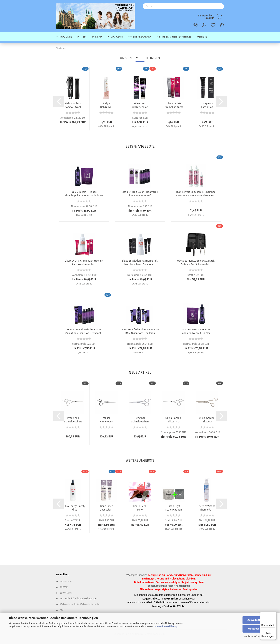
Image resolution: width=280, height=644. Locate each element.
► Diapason (115, 37)
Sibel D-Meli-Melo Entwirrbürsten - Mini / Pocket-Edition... (140, 508)
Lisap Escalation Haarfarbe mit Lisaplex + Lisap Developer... (140, 262)
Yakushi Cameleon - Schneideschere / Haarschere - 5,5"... (107, 420)
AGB (62, 610)
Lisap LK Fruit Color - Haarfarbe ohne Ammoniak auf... (140, 194)
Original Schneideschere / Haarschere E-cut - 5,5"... (140, 420)
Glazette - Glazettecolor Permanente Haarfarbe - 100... (140, 105)
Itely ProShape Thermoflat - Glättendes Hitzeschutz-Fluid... (207, 508)
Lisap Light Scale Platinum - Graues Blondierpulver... (174, 508)
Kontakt (64, 587)
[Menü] (274, 614)
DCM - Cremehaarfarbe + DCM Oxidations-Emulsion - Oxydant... (84, 331)
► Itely (82, 37)
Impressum (66, 581)
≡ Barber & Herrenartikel (174, 37)
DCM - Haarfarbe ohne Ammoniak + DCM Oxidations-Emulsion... (140, 331)
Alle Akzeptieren (257, 620)
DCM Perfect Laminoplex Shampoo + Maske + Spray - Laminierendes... (196, 194)
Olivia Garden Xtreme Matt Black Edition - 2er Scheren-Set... (196, 262)
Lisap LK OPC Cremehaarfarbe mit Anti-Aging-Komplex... (174, 105)
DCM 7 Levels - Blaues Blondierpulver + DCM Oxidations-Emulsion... (84, 194)
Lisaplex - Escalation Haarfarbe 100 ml (207, 105)
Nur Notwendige (257, 629)
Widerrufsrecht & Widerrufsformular (80, 604)
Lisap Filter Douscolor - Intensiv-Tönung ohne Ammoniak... (106, 508)
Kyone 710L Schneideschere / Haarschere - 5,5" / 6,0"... (73, 420)
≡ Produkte (64, 37)
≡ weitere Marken (140, 37)
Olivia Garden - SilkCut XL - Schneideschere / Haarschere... (174, 420)
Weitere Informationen (257, 636)
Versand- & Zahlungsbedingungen (79, 599)
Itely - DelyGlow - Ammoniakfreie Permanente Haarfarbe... (106, 105)
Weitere (202, 37)
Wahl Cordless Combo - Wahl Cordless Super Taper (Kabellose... (73, 105)
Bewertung (66, 593)
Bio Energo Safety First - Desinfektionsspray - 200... (75, 508)
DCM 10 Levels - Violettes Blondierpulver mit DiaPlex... (196, 331)
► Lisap (97, 37)
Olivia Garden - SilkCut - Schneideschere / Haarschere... (207, 420)
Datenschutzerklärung (166, 626)
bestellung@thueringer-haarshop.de (169, 586)
